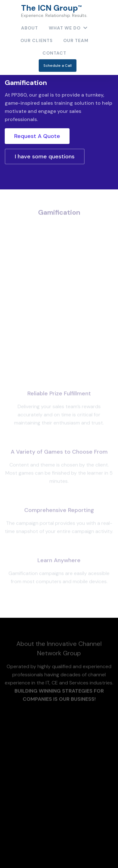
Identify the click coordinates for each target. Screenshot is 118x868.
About (30, 28)
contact (54, 53)
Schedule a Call (58, 66)
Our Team (76, 40)
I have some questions (45, 156)
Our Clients (37, 40)
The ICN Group (54, 11)
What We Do (68, 28)
